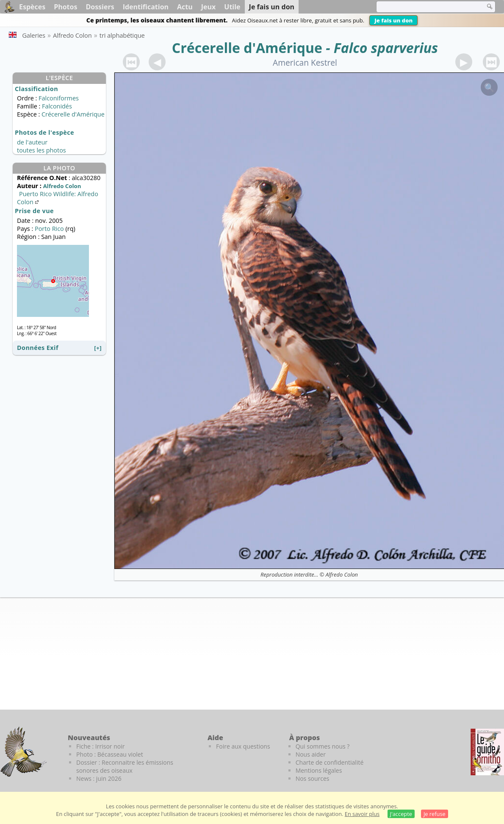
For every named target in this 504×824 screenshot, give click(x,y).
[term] (425, 7)
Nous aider (311, 754)
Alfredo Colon (342, 574)
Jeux (209, 7)
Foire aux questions (243, 746)
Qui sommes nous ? (323, 746)
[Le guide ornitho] (487, 752)
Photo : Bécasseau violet (110, 754)
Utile (232, 7)
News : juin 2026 (99, 778)
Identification (146, 7)
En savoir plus (362, 814)
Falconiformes (59, 98)
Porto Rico (49, 229)
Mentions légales (319, 770)
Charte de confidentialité (330, 762)
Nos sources (313, 778)
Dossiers (100, 7)
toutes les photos (42, 150)
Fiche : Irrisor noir (100, 746)
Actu (185, 7)
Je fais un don (393, 20)
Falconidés (57, 106)
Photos (65, 7)
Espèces (32, 7)
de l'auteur (32, 142)
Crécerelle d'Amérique (247, 48)
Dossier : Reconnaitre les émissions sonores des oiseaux (125, 766)
